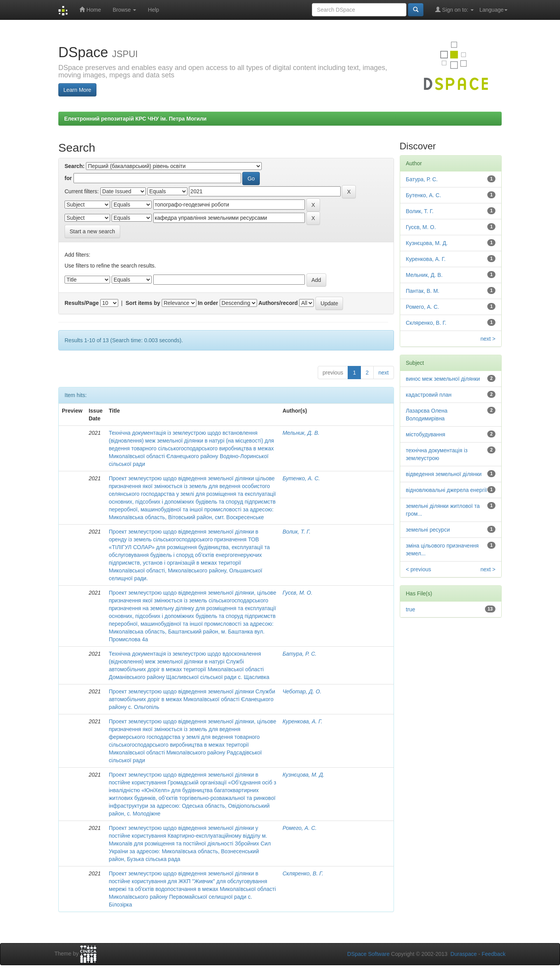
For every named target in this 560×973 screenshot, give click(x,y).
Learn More (77, 90)
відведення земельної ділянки (444, 474)
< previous (419, 569)
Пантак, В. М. (423, 291)
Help (153, 10)
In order (208, 303)
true (411, 609)
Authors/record (278, 303)
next (383, 373)
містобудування (426, 434)
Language (493, 10)
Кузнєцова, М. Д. (303, 775)
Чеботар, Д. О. (302, 691)
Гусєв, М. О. (297, 593)
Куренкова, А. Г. (302, 721)
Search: (74, 166)
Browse (125, 10)
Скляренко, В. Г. (303, 873)
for (68, 178)
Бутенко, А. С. (301, 478)
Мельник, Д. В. (301, 433)
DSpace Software (368, 954)
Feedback (494, 954)
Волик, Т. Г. (296, 532)
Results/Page (82, 303)
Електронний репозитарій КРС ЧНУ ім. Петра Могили (135, 119)
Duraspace (464, 954)
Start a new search (92, 231)
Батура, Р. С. (299, 654)
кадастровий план (429, 395)
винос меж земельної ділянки (443, 379)
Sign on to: (454, 10)
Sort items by (143, 303)
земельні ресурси (428, 530)
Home (90, 10)
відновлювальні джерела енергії (447, 490)
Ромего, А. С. (299, 828)
